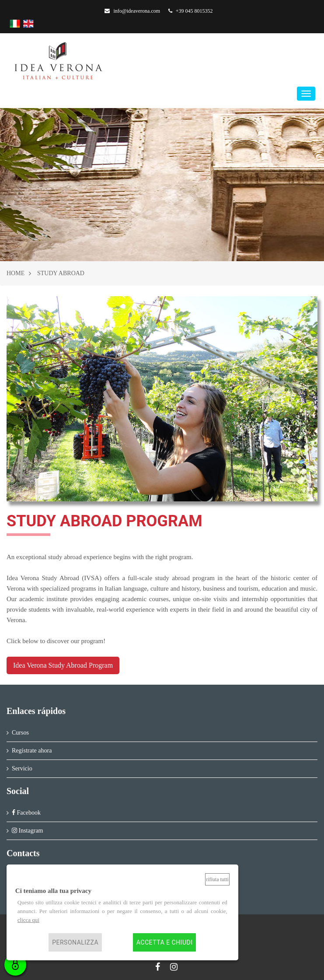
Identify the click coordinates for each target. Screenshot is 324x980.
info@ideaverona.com (132, 11)
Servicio (22, 768)
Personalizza (75, 942)
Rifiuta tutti (217, 879)
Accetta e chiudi (165, 942)
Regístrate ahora (32, 751)
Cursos (20, 733)
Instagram (27, 831)
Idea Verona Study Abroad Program (63, 665)
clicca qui (28, 920)
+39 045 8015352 (191, 11)
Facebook (26, 813)
